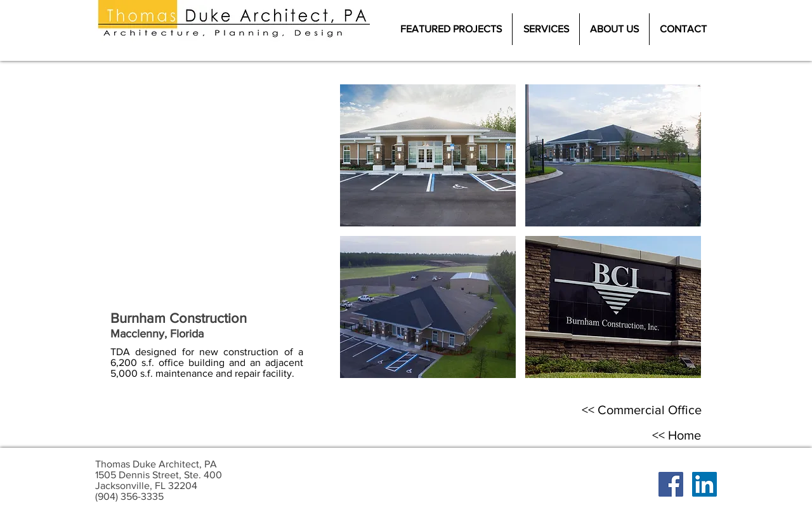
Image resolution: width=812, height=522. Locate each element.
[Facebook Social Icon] (671, 484)
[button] (428, 155)
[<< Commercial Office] (642, 410)
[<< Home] (676, 435)
